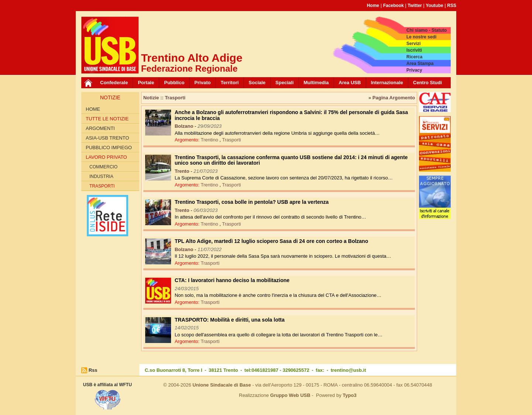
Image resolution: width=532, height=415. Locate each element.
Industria (101, 176)
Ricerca (414, 57)
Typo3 (350, 395)
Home (373, 6)
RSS (452, 6)
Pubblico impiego (109, 148)
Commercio (103, 167)
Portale (146, 83)
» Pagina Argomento (392, 98)
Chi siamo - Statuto (427, 30)
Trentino (210, 140)
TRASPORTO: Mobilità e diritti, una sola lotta (230, 320)
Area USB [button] (350, 83)
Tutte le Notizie (107, 119)
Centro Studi (427, 83)
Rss (93, 370)
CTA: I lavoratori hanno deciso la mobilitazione (232, 280)
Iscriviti (414, 50)
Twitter (415, 6)
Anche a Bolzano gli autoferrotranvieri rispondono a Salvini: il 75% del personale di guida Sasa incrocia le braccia (291, 115)
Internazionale (387, 83)
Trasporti (102, 186)
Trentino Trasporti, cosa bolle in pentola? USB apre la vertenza (252, 202)
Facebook (393, 6)
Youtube (435, 6)
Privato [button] (202, 83)
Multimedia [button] (316, 83)
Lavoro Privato (106, 157)
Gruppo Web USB (290, 395)
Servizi (414, 44)
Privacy (414, 70)
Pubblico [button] (174, 83)
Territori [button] (230, 83)
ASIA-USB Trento (107, 138)
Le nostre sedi (421, 37)
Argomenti (100, 128)
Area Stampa (420, 64)
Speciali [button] (285, 83)
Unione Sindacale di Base (222, 385)
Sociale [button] (257, 83)
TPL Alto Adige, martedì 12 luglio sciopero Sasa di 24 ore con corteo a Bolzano (272, 241)
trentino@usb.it (348, 370)
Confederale (114, 83)
